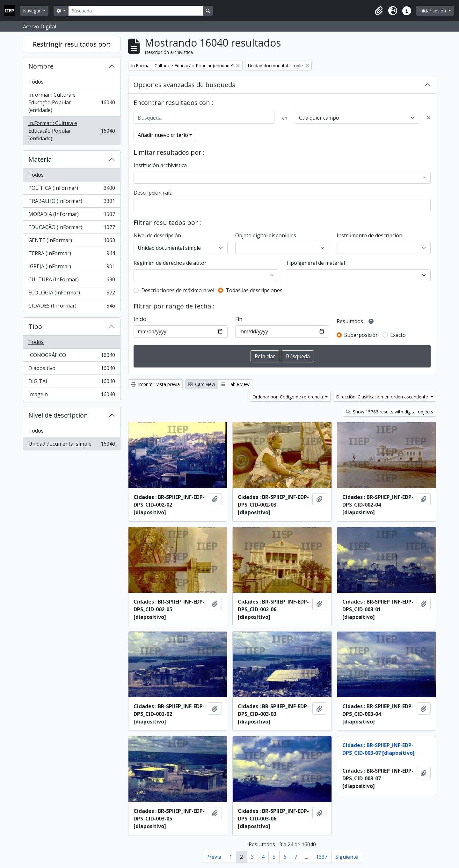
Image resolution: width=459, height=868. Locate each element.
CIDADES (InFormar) (72, 307)
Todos (36, 82)
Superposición (361, 335)
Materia (40, 159)
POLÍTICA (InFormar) (72, 189)
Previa (214, 857)
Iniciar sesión (433, 11)
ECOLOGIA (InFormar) (72, 294)
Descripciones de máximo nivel (178, 290)
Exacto (398, 335)
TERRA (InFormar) (72, 255)
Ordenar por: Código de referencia (288, 397)
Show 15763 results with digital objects (390, 412)
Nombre (41, 66)
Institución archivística (160, 165)
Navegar (32, 11)
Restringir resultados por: (72, 44)
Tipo (35, 326)
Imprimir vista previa (155, 384)
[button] (379, 11)
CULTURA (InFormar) (72, 281)
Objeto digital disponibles (266, 235)
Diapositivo (72, 370)
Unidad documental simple (72, 445)
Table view (235, 384)
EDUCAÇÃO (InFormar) (72, 229)
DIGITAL (72, 383)
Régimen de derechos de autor (170, 263)
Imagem (72, 396)
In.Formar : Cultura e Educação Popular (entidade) (72, 131)
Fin (239, 319)
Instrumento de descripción (369, 235)
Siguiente (347, 857)
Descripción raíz (153, 193)
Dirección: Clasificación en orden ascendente (383, 397)
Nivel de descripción (58, 415)
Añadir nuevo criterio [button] (163, 135)
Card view (202, 384)
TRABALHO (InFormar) (72, 202)
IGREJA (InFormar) (72, 268)
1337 (322, 857)
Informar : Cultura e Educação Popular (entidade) (72, 102)
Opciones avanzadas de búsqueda (185, 85)
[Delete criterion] (429, 118)
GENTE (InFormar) (72, 242)
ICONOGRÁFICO (72, 356)
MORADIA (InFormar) (72, 215)
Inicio (140, 319)
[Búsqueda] (135, 11)
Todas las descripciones (254, 290)
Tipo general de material (315, 263)
